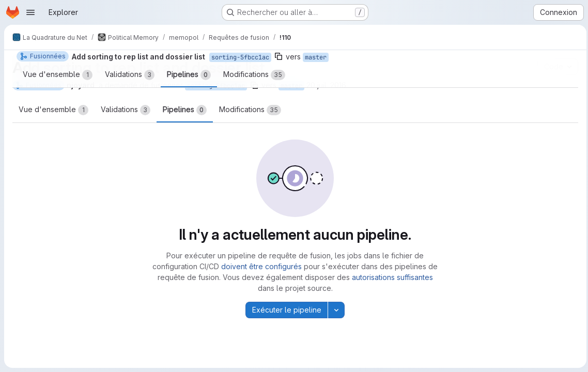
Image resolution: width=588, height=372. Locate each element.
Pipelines (185, 110)
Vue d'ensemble (53, 110)
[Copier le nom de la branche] (254, 85)
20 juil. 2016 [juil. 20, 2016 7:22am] (326, 85)
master (291, 86)
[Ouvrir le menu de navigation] (30, 12)
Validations (126, 110)
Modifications (250, 110)
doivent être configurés (260, 266)
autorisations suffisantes (391, 277)
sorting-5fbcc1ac (216, 86)
